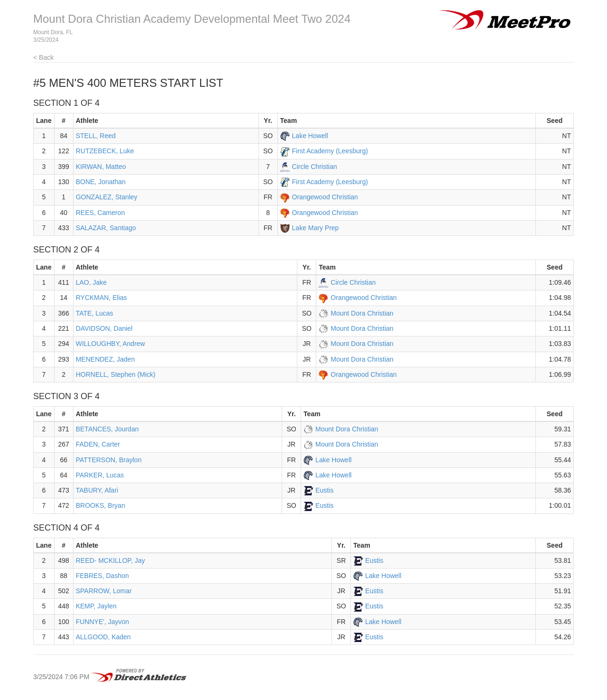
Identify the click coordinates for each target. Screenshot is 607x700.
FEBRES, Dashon (102, 576)
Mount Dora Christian (362, 313)
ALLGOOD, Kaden (103, 637)
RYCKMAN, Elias (101, 298)
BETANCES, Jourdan (107, 429)
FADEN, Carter (98, 444)
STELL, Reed (96, 136)
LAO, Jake (91, 282)
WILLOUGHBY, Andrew (110, 344)
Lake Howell (310, 136)
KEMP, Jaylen (96, 606)
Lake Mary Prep (316, 228)
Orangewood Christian (325, 197)
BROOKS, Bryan (101, 505)
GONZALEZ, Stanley (107, 197)
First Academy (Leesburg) (330, 151)
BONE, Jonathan (101, 182)
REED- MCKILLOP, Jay (110, 560)
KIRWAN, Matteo (101, 167)
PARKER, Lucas (100, 475)
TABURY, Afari (97, 490)
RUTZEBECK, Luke (105, 151)
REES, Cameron (100, 213)
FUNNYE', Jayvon (102, 622)
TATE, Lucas (95, 313)
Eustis (324, 490)
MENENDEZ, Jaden (105, 359)
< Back (43, 57)
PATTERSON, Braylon (109, 460)
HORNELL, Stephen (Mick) (116, 374)
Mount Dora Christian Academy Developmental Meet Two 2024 (192, 19)
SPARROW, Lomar (104, 591)
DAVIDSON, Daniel (104, 328)
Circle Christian (315, 167)
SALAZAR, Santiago (106, 228)
